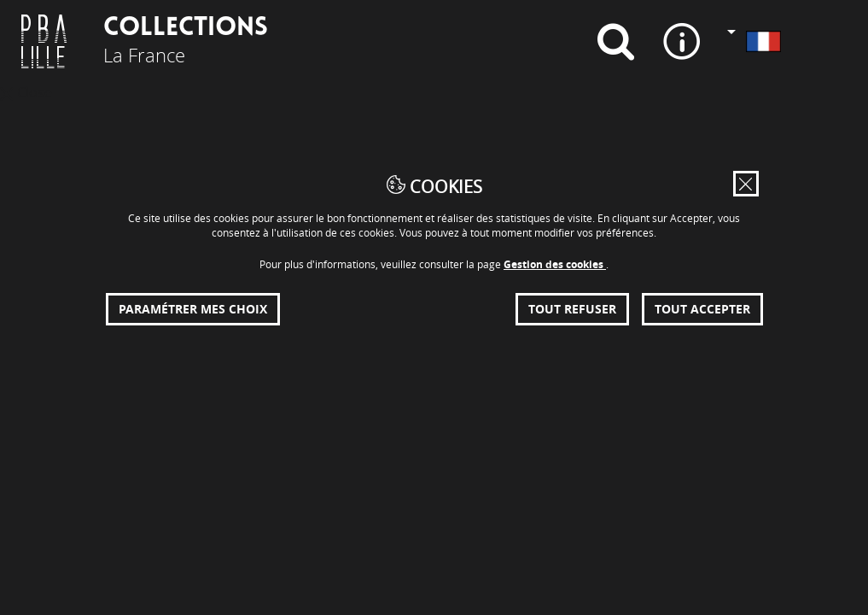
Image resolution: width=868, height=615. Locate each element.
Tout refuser (572, 309)
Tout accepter (702, 309)
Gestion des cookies (555, 264)
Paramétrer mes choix (193, 309)
